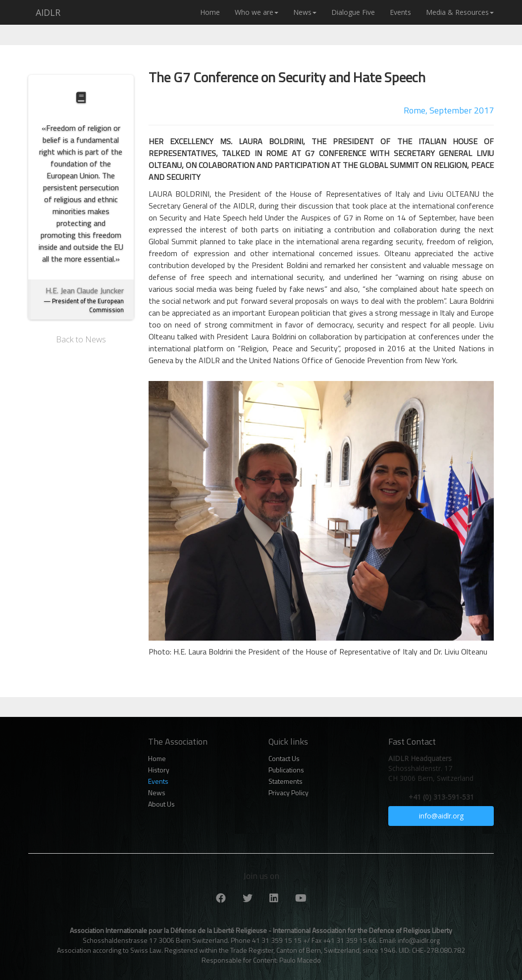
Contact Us (284, 759)
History (159, 770)
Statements (286, 781)
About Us (161, 804)
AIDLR (48, 12)
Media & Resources (460, 12)
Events (400, 12)
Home (210, 12)
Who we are (257, 12)
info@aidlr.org (441, 816)
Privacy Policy (288, 793)
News (305, 12)
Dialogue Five (353, 12)
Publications (286, 770)
